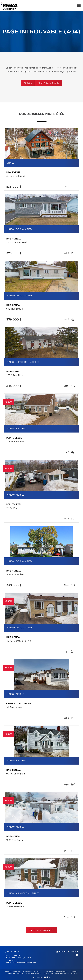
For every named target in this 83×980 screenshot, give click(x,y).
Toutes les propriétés (41, 930)
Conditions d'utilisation (47, 973)
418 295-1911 (14, 960)
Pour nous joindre (48, 83)
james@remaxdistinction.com (24, 963)
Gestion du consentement (67, 973)
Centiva (47, 977)
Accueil (28, 83)
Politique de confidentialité (25, 973)
